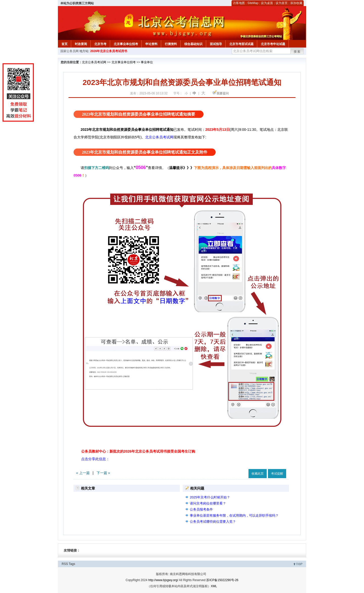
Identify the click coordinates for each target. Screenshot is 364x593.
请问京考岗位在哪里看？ (208, 503)
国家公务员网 (70, 51)
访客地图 (239, 3)
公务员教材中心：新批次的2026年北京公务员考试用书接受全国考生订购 (138, 451)
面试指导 (216, 44)
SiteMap (253, 3)
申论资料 (151, 44)
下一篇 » (103, 473)
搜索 (297, 52)
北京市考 (100, 44)
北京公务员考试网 (94, 62)
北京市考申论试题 (273, 44)
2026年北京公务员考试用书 (109, 51)
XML (214, 586)
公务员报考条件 (201, 509)
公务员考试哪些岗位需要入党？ (213, 522)
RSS (65, 564)
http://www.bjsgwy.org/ (163, 580)
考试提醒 (277, 474)
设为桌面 (267, 3)
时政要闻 (81, 44)
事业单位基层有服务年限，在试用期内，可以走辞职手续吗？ (234, 515)
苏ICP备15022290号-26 (222, 580)
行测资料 (171, 44)
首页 (64, 44)
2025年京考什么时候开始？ (210, 497)
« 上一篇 (83, 473)
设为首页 (282, 3)
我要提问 (223, 93)
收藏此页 (258, 474)
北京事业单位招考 (126, 44)
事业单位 (147, 62)
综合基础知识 (193, 44)
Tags (72, 564)
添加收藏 (296, 3)
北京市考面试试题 (241, 44)
